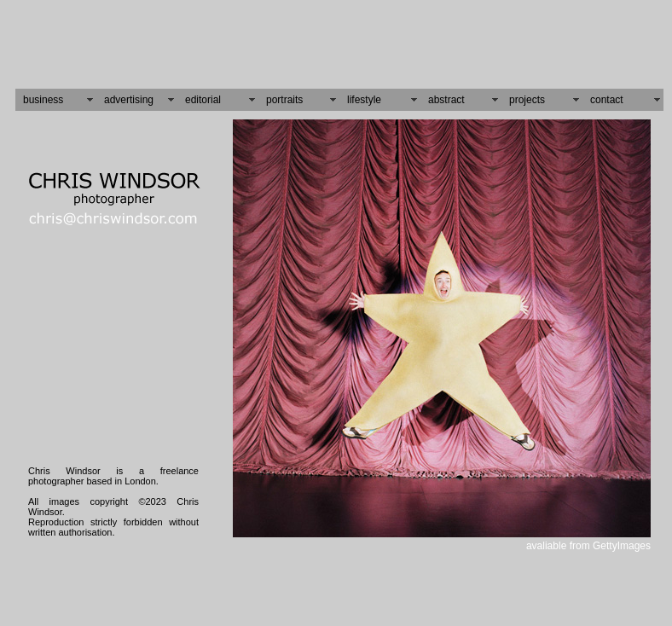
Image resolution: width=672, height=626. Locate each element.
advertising (129, 100)
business (43, 100)
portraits (284, 100)
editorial (203, 100)
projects (527, 100)
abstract (446, 100)
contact (607, 100)
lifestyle (364, 100)
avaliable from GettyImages (588, 546)
